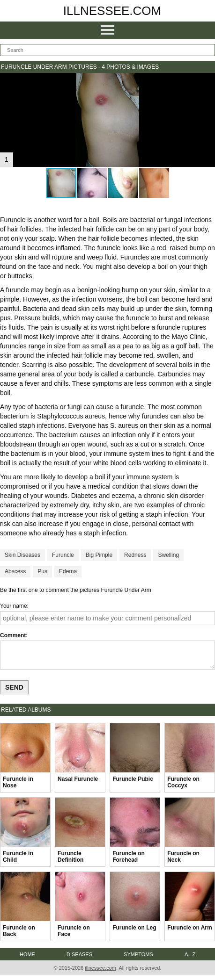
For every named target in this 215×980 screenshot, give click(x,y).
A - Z (190, 954)
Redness (135, 555)
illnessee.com (112, 11)
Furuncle (63, 555)
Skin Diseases (22, 555)
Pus (42, 571)
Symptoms (138, 954)
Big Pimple (99, 555)
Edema (68, 571)
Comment (13, 635)
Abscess (15, 571)
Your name (14, 606)
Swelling (168, 555)
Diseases (79, 954)
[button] (207, 81)
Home (27, 954)
